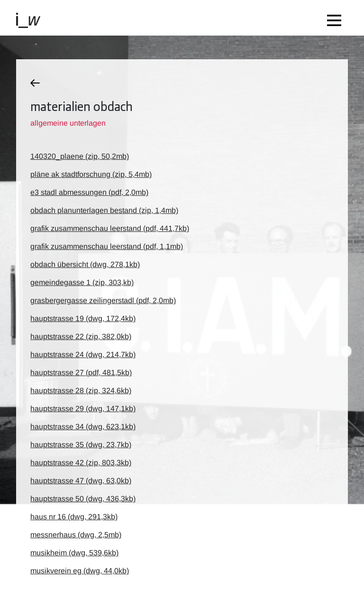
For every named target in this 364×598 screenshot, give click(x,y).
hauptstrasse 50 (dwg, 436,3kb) (83, 499)
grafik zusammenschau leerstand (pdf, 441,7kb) (110, 228)
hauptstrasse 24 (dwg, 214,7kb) (83, 354)
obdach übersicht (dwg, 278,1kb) (85, 264)
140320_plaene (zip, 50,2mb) (80, 156)
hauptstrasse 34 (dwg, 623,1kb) (83, 427)
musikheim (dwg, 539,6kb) (74, 553)
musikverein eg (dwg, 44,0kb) (80, 571)
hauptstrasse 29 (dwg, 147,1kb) (83, 409)
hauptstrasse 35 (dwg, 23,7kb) (81, 445)
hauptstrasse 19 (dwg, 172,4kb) (83, 318)
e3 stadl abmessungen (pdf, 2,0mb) (89, 192)
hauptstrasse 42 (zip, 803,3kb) (81, 463)
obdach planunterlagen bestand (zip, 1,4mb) (104, 210)
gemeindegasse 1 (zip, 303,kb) (82, 282)
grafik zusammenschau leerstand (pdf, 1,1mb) (107, 246)
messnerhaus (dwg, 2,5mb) (76, 535)
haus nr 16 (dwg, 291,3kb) (74, 517)
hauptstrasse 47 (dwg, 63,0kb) (81, 481)
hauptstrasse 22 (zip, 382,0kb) (81, 336)
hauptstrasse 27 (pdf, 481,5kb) (81, 373)
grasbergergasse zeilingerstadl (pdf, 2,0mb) (103, 300)
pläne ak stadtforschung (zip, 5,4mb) (91, 174)
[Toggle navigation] (337, 18)
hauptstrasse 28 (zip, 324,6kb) (81, 391)
